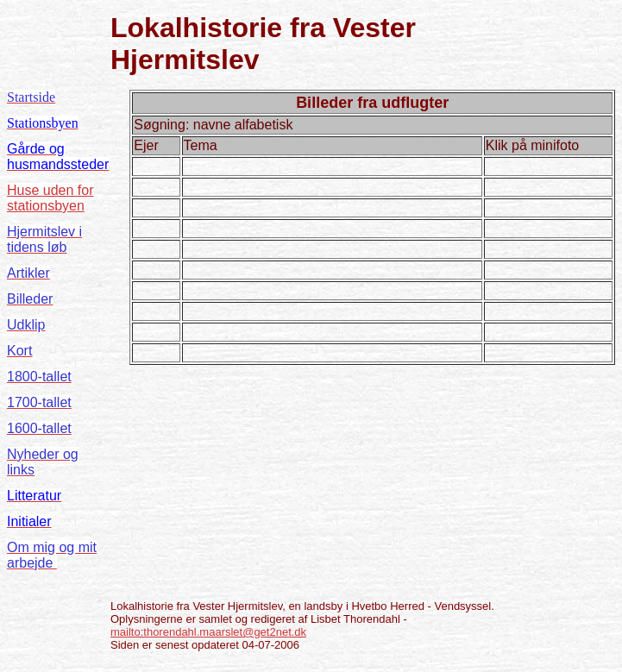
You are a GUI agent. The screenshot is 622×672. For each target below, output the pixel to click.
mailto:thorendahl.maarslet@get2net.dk (208, 632)
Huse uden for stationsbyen (50, 198)
